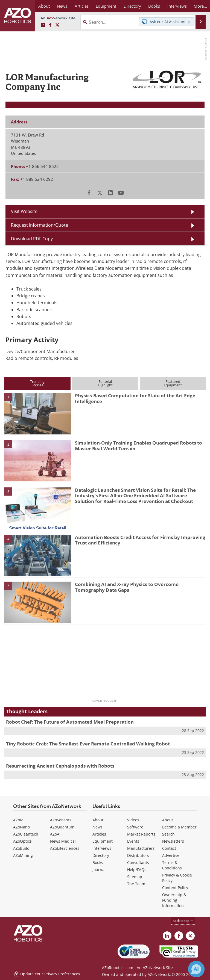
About (98, 820)
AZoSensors (61, 820)
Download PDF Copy (32, 239)
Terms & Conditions (172, 865)
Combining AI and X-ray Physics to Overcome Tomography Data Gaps (127, 587)
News (97, 827)
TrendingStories (37, 383)
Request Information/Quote (40, 225)
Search (168, 834)
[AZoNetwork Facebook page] (50, 25)
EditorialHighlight (105, 383)
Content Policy (175, 888)
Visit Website (24, 211)
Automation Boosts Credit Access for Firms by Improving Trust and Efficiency (140, 540)
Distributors (138, 855)
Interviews (102, 848)
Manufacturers (141, 848)
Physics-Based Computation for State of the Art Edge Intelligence (135, 398)
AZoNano (21, 827)
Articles (99, 834)
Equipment (103, 841)
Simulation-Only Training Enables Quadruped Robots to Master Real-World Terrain (138, 445)
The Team (136, 884)
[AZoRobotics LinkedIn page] (43, 25)
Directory (101, 855)
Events (133, 841)
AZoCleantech (26, 834)
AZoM (18, 820)
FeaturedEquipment (173, 383)
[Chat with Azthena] (196, 969)
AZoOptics (22, 841)
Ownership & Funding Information (174, 900)
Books (98, 862)
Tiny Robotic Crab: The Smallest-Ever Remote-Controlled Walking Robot (88, 744)
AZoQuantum (62, 827)
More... (200, 6)
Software (135, 827)
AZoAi (55, 834)
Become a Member (179, 827)
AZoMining (23, 855)
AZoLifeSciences (65, 848)
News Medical (63, 841)
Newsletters (173, 841)
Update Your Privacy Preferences (47, 973)
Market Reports (141, 834)
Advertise (171, 855)
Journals (100, 870)
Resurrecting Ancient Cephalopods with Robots (60, 766)
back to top (183, 921)
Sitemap (135, 877)
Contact (169, 848)
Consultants (138, 862)
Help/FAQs (137, 870)
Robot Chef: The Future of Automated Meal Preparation (70, 722)
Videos (133, 820)
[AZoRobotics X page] (57, 25)
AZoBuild (21, 848)
